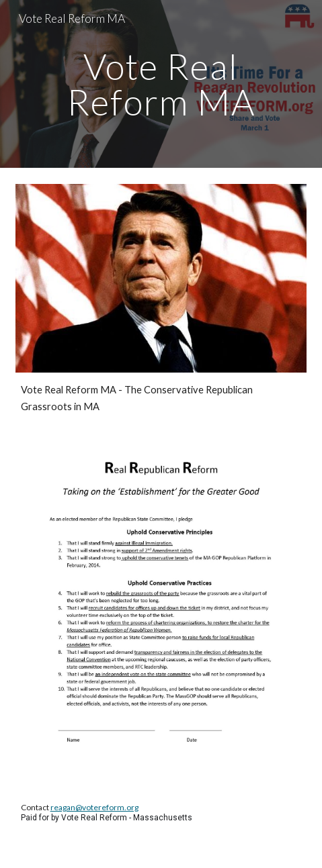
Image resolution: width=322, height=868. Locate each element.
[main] (161, 84)
